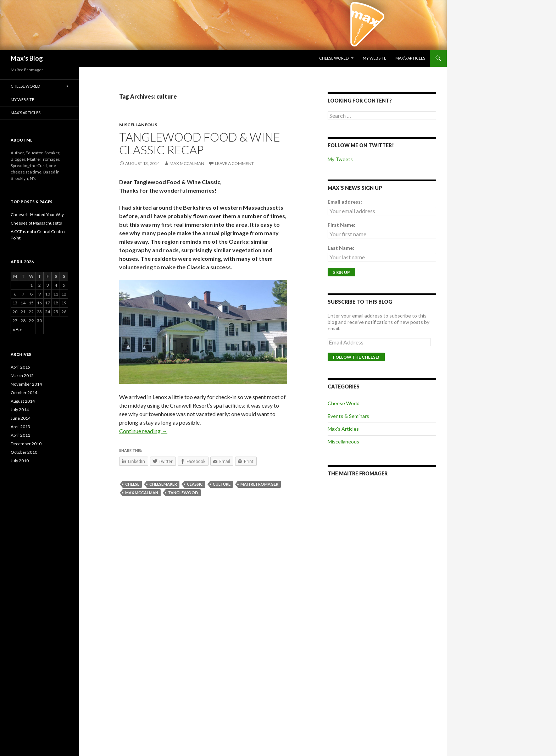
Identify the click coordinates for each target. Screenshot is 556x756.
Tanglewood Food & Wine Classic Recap (200, 143)
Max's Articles (343, 429)
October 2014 (24, 393)
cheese (132, 484)
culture (222, 484)
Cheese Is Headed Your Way (37, 214)
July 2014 (20, 410)
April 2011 (20, 435)
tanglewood (183, 493)
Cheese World (334, 58)
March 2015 (22, 376)
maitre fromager (259, 484)
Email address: (345, 202)
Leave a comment (234, 163)
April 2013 (20, 427)
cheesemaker (163, 484)
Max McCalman (187, 163)
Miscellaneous (138, 125)
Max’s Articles (410, 58)
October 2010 (24, 452)
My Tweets (340, 159)
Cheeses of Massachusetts (36, 223)
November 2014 (26, 384)
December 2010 (26, 444)
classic (195, 484)
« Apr (18, 329)
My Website (374, 58)
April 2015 (20, 367)
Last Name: (341, 248)
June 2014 (21, 418)
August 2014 (23, 401)
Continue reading (143, 431)
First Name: (341, 225)
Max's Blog (27, 58)
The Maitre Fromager (358, 473)
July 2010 (20, 461)
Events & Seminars (348, 416)
